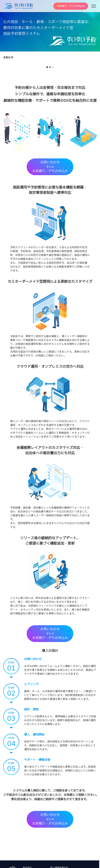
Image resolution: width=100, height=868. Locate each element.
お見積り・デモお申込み (71, 6)
